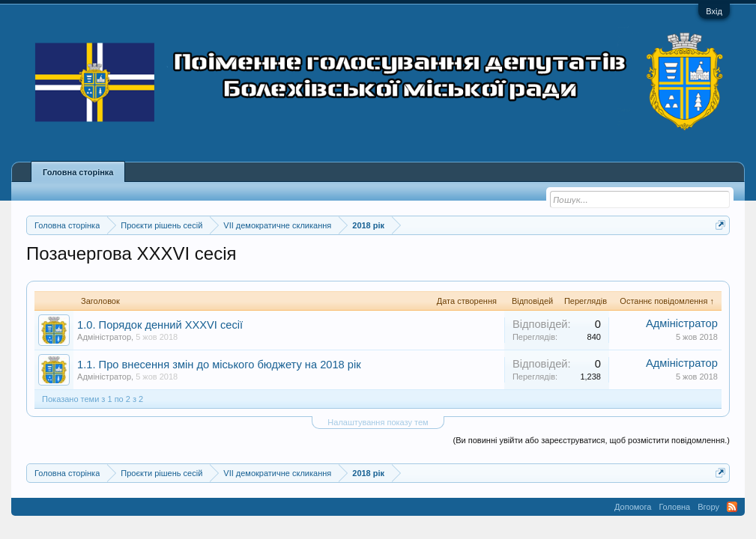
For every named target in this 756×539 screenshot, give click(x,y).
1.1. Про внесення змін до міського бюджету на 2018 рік (219, 365)
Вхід (714, 11)
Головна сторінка (78, 172)
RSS (732, 507)
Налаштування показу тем (378, 422)
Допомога (633, 507)
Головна (674, 507)
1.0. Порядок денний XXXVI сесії (160, 325)
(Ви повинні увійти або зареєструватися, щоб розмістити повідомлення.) (592, 440)
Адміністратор (104, 337)
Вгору (708, 507)
